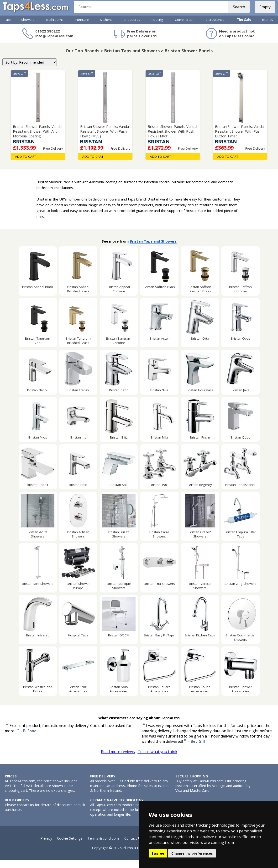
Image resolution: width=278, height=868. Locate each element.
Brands (268, 28)
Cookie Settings (70, 846)
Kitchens (106, 28)
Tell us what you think (157, 760)
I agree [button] (158, 853)
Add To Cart (26, 165)
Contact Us (133, 846)
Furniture (82, 28)
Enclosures (132, 28)
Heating (157, 28)
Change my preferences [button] (192, 853)
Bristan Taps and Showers (153, 250)
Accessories (215, 28)
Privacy (46, 846)
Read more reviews (118, 760)
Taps (8, 28)
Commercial (184, 28)
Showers (28, 28)
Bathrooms (55, 28)
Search (237, 12)
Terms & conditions (103, 846)
